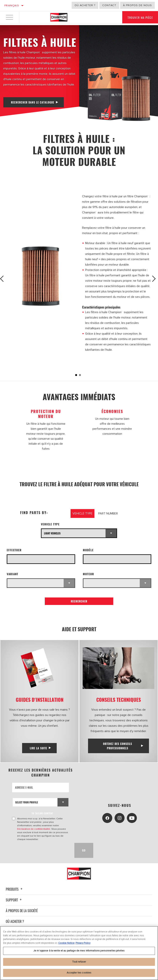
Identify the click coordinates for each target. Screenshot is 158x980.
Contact (109, 5)
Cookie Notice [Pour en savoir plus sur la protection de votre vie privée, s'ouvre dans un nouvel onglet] (66, 943)
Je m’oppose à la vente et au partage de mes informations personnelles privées (79, 951)
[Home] (59, 18)
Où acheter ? (85, 5)
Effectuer (14, 550)
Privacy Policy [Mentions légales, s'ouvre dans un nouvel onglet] (83, 943)
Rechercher (79, 601)
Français (12, 5)
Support (14, 900)
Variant (12, 574)
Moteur (88, 574)
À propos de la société (22, 911)
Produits (15, 889)
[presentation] (42, 850)
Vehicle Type (50, 524)
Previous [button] (4, 279)
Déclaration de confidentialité (34, 829)
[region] (79, 953)
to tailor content (43, 813)
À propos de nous (137, 5)
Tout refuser (79, 962)
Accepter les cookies (79, 973)
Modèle (88, 550)
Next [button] (154, 279)
